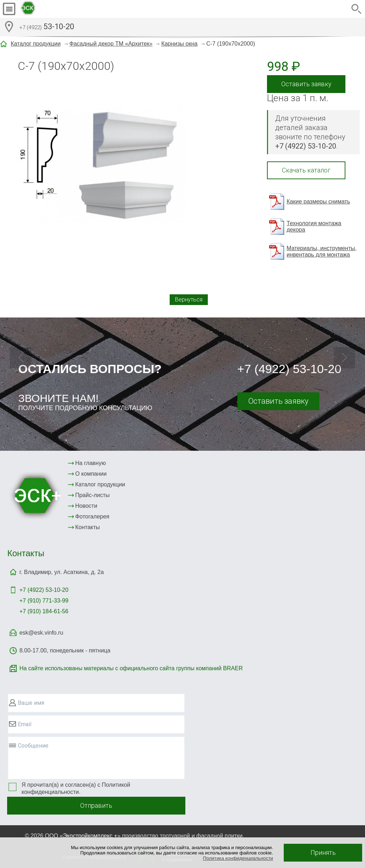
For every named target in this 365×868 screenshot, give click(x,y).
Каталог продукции (36, 44)
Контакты (88, 527)
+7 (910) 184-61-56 (44, 611)
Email (25, 724)
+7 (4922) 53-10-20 (289, 369)
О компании (91, 474)
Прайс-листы (92, 495)
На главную (91, 463)
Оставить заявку (306, 84)
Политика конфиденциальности (238, 858)
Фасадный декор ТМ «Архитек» (111, 44)
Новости (86, 506)
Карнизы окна (179, 44)
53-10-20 (47, 27)
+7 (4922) (44, 590)
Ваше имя (31, 703)
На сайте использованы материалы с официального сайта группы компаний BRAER (131, 668)
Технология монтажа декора (314, 226)
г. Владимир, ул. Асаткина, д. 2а (61, 572)
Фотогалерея (92, 516)
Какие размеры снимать (318, 201)
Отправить (96, 805)
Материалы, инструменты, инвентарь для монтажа (322, 251)
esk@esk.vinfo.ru (41, 633)
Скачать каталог (306, 170)
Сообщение (33, 746)
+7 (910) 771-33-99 (44, 601)
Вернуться (189, 299)
